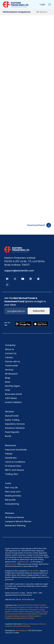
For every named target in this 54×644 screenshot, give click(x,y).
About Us (10, 349)
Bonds (8, 436)
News (8, 382)
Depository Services (15, 424)
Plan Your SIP (11, 488)
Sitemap (27, 626)
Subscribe (39, 311)
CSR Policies (11, 398)
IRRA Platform (33, 614)
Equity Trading (12, 420)
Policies (9, 454)
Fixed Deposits (12, 432)
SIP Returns (42, 12)
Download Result (39, 225)
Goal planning (12, 504)
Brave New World (13, 394)
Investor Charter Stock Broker (38, 607)
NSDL (36, 605)
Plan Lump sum (13, 492)
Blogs (8, 378)
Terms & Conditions (15, 462)
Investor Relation (13, 402)
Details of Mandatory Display (30, 612)
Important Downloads (16, 450)
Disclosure (18, 626)
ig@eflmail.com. (11, 564)
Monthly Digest (13, 386)
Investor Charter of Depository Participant (21, 610)
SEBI (19, 605)
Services (9, 370)
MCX (32, 605)
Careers (9, 357)
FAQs (8, 390)
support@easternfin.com (19, 271)
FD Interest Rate (13, 466)
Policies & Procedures (31, 624)
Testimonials (11, 366)
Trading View (11, 474)
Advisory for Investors (18, 607)
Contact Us (11, 353)
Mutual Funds (12, 416)
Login (42, 4)
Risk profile (10, 500)
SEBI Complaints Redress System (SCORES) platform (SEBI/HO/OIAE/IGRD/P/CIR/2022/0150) (26, 616)
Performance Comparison (17, 12)
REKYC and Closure (14, 470)
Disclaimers (11, 458)
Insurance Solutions (15, 428)
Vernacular (23, 614)
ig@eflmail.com (23, 562)
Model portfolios (13, 496)
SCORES (42, 605)
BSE (23, 605)
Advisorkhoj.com (22, 631)
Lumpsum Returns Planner (18, 521)
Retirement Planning (15, 526)
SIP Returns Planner (15, 517)
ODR (41, 614)
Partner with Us (13, 362)
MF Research (11, 374)
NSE (27, 605)
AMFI (7, 607)
